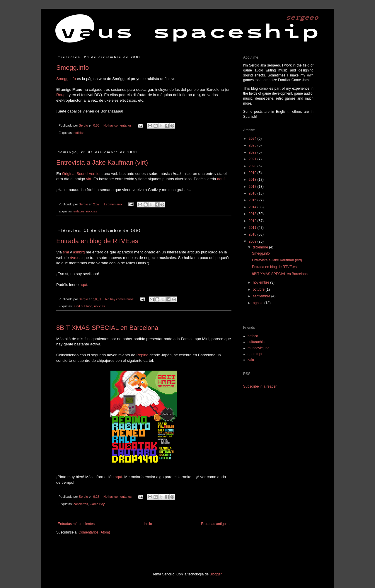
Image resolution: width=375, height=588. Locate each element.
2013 (253, 214)
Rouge (62, 95)
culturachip (256, 342)
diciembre (261, 247)
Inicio (148, 524)
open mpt (255, 354)
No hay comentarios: (118, 125)
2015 (253, 200)
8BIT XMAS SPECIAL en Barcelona (107, 328)
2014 (253, 207)
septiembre (262, 296)
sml (66, 252)
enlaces (79, 211)
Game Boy (97, 504)
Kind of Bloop (83, 306)
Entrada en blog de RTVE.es (97, 241)
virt (89, 179)
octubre (259, 289)
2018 (253, 180)
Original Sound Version (82, 174)
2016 (253, 193)
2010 (253, 234)
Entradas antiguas (215, 524)
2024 (253, 139)
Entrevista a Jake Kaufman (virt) (102, 162)
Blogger (215, 574)
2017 (253, 187)
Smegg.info (73, 68)
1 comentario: (113, 204)
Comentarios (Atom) (94, 532)
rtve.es (76, 258)
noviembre (261, 282)
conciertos (81, 504)
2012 (253, 221)
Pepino (142, 355)
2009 (253, 241)
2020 (253, 166)
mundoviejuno (259, 348)
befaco (253, 336)
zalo (251, 360)
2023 (253, 145)
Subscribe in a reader (260, 386)
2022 (253, 152)
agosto (259, 303)
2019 (253, 173)
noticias (79, 133)
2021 (253, 159)
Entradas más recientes (76, 524)
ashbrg (79, 252)
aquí (221, 179)
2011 (253, 228)
